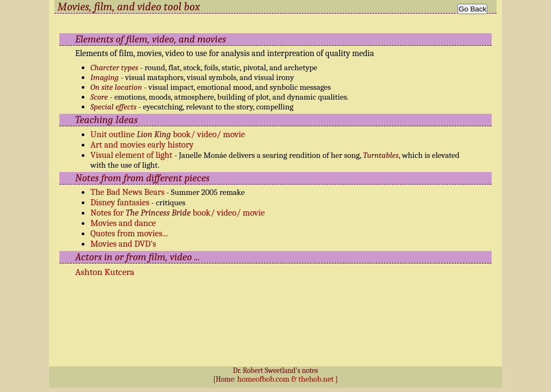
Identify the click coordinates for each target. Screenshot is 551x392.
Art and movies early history (142, 145)
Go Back (472, 9)
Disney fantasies (120, 202)
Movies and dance (123, 223)
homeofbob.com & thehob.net (286, 379)
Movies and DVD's (123, 244)
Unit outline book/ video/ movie (168, 134)
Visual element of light (132, 155)
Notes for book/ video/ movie (177, 213)
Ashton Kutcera (105, 272)
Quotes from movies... (129, 233)
